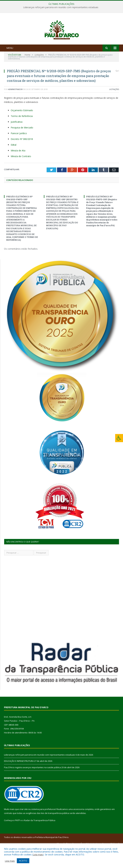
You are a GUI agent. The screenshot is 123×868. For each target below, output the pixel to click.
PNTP (17, 841)
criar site (24, 830)
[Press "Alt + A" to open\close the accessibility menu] (119, 438)
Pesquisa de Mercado (22, 148)
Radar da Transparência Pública (40, 841)
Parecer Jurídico (19, 154)
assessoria (79, 830)
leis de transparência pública (55, 834)
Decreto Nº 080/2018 (22, 159)
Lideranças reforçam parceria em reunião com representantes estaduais (61, 7)
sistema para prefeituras (43, 830)
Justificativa (17, 142)
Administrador (15, 110)
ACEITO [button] (23, 861)
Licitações (114, 110)
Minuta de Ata (18, 171)
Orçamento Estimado (22, 131)
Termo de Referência (22, 136)
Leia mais (38, 854)
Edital (14, 165)
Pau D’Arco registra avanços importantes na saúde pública (32, 788)
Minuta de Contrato (21, 177)
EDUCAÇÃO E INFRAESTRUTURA (19, 782)
